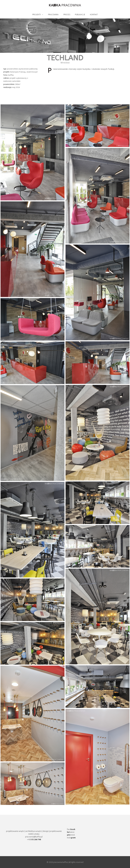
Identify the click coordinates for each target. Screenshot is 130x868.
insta (71, 838)
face (71, 829)
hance (71, 832)
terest (71, 835)
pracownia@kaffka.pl (34, 837)
